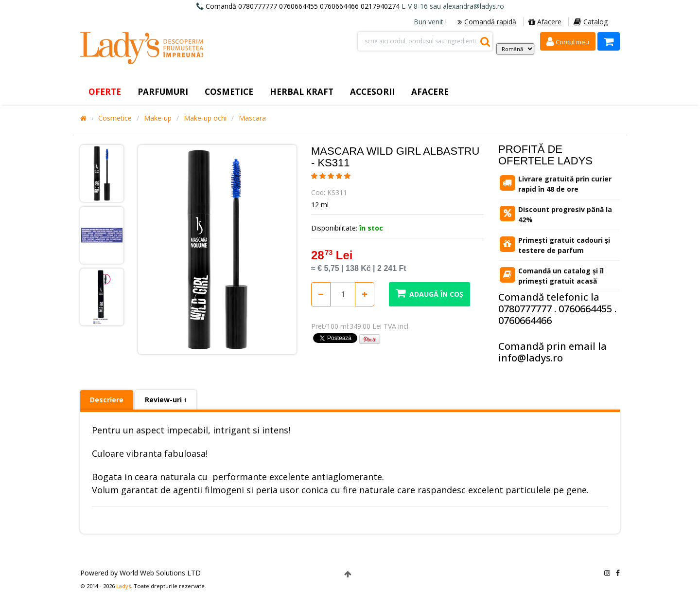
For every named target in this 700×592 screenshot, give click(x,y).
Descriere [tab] (107, 400)
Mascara (252, 118)
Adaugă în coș (429, 293)
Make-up (158, 118)
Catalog (591, 22)
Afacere (545, 22)
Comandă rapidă (487, 22)
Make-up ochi (205, 118)
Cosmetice (115, 118)
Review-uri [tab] (166, 400)
